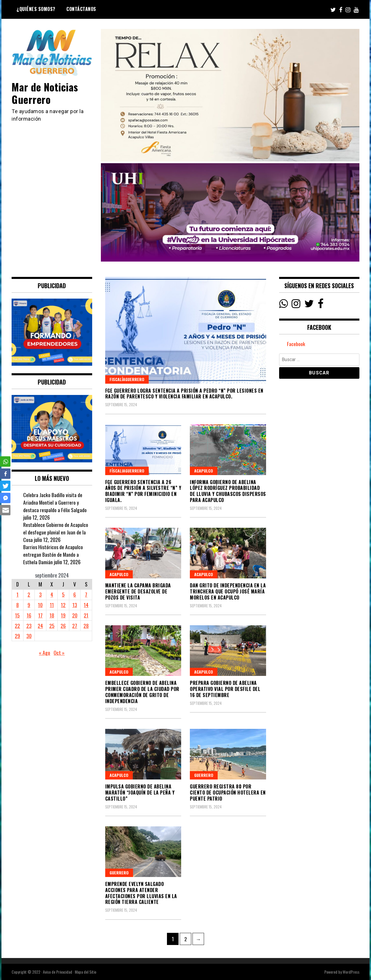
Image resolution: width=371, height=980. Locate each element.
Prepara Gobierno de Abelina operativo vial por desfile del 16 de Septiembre (225, 689)
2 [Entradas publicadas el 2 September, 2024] (29, 594)
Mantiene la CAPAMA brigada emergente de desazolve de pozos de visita (138, 591)
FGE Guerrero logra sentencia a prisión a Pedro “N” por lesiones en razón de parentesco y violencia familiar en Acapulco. (184, 394)
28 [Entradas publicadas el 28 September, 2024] (86, 626)
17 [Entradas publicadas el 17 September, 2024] (40, 615)
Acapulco (204, 471)
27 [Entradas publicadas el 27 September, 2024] (75, 626)
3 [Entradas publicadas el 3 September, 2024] (40, 594)
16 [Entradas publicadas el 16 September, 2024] (29, 615)
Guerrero (204, 775)
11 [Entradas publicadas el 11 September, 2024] (52, 605)
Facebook (296, 344)
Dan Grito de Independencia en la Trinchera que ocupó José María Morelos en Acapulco (228, 591)
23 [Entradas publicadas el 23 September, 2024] (29, 626)
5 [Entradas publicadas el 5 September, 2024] (63, 594)
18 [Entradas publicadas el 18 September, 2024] (52, 615)
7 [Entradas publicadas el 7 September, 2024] (86, 594)
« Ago (44, 652)
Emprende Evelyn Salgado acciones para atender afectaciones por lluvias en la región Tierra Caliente (141, 893)
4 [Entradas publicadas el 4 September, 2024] (52, 594)
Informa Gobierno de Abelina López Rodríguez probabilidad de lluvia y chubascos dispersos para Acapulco (228, 491)
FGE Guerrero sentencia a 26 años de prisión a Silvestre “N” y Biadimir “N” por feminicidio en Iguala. (143, 491)
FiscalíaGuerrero (127, 379)
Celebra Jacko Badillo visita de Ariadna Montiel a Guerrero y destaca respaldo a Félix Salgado (55, 502)
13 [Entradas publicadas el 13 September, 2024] (75, 605)
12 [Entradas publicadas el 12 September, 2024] (63, 605)
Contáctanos (81, 9)
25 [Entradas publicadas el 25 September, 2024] (52, 626)
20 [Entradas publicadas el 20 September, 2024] (75, 615)
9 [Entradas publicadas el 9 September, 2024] (29, 605)
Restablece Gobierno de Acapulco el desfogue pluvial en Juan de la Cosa (56, 532)
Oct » (59, 652)
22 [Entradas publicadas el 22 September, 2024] (17, 626)
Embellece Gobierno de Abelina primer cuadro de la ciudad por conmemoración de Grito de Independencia (142, 692)
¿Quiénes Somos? (36, 9)
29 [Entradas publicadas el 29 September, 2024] (17, 636)
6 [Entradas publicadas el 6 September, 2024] (75, 594)
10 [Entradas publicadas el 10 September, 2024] (40, 605)
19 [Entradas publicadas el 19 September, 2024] (63, 615)
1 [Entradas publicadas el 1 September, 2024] (18, 594)
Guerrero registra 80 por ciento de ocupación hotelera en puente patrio (228, 793)
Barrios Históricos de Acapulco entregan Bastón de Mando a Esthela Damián (53, 554)
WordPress (351, 972)
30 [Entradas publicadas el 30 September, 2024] (29, 636)
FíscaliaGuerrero (127, 471)
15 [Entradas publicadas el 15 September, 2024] (17, 615)
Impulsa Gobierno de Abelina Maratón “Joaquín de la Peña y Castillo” (140, 793)
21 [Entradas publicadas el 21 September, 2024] (86, 615)
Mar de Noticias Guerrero (46, 93)
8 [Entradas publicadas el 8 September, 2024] (18, 605)
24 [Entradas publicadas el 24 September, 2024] (40, 626)
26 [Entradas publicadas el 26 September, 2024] (63, 626)
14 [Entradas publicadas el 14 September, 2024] (86, 605)
